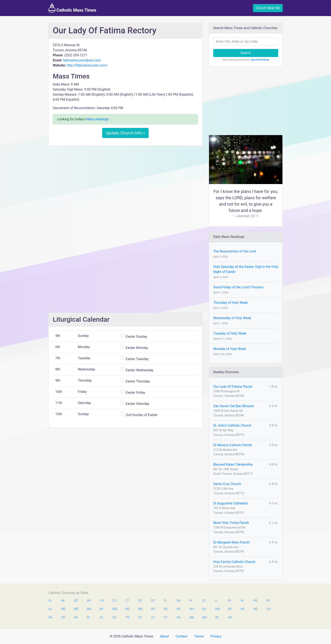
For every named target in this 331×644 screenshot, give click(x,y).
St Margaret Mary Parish (231, 542)
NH (191, 609)
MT (153, 609)
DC (153, 601)
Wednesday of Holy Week (232, 318)
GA (179, 601)
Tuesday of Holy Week (230, 333)
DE (140, 601)
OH (269, 609)
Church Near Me (268, 8)
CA (102, 601)
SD (114, 618)
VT (166, 618)
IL (216, 601)
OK (50, 618)
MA (89, 609)
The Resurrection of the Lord (235, 251)
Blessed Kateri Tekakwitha (233, 464)
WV (204, 618)
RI (88, 618)
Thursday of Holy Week (231, 303)
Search (246, 53)
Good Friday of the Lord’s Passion (238, 287)
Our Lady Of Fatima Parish (233, 387)
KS (255, 601)
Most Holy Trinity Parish (231, 523)
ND (256, 609)
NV (179, 609)
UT (153, 618)
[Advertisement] (125, 180)
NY (230, 609)
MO (140, 609)
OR (63, 618)
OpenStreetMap (260, 60)
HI (191, 601)
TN (127, 618)
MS (128, 609)
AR (89, 601)
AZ (76, 601)
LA (50, 609)
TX (140, 618)
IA (242, 601)
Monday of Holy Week (230, 349)
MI (101, 609)
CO (115, 601)
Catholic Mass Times (72, 8)
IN (229, 601)
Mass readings (98, 119)
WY (230, 618)
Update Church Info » (125, 133)
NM (217, 609)
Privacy (216, 636)
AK (63, 601)
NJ (204, 609)
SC (102, 618)
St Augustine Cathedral (230, 503)
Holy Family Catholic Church (234, 562)
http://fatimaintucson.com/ (87, 65)
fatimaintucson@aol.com (82, 60)
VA (178, 618)
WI (217, 618)
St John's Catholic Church (232, 425)
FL (165, 601)
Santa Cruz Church (227, 484)
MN (115, 609)
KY (268, 601)
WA (191, 618)
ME (63, 609)
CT (127, 601)
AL (50, 601)
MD (76, 609)
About (164, 636)
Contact (182, 636)
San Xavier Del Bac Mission (234, 406)
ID (204, 601)
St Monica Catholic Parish (233, 445)
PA (76, 618)
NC (243, 609)
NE (166, 609)
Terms (199, 636)
